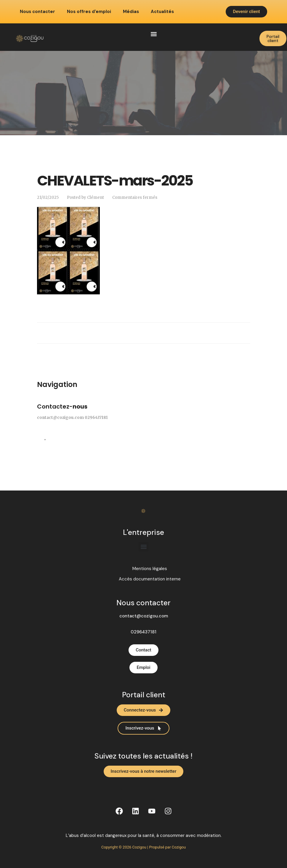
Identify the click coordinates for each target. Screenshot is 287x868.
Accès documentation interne (150, 579)
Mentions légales (150, 569)
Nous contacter (37, 12)
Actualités (162, 12)
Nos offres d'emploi (89, 12)
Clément (96, 197)
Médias (131, 12)
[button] (154, 34)
